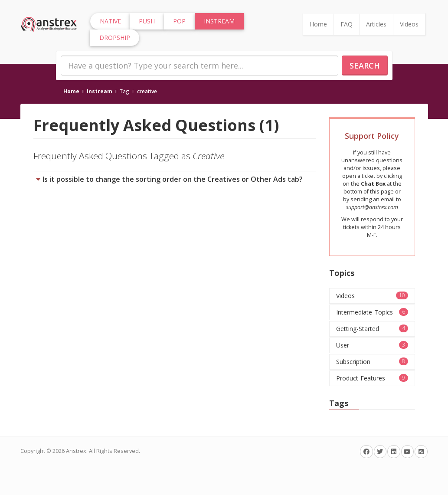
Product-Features (372, 378)
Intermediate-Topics (372, 312)
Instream (100, 91)
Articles (376, 24)
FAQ (347, 24)
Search (365, 66)
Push (147, 21)
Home (318, 24)
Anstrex (76, 451)
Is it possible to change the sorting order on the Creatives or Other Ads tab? (173, 179)
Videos (409, 24)
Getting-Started (372, 329)
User (372, 345)
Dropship (115, 38)
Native (110, 21)
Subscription (372, 362)
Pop (179, 21)
